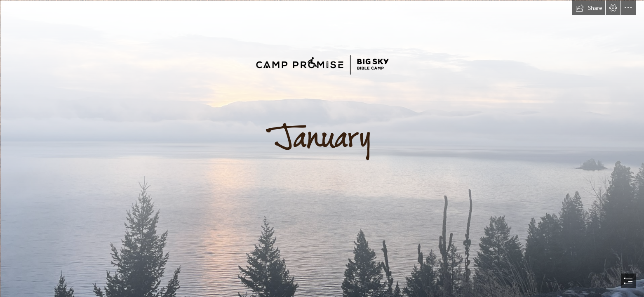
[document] (322, 148)
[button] (589, 8)
